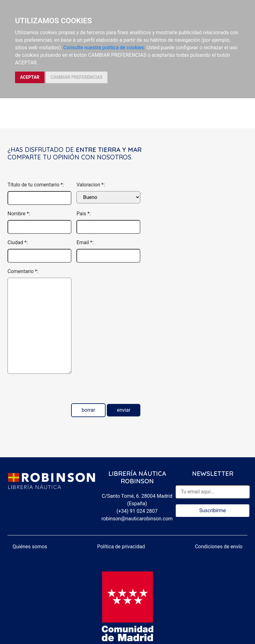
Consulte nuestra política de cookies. (104, 48)
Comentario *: (23, 271)
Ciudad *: (18, 242)
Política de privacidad (121, 547)
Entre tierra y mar (109, 150)
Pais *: (84, 214)
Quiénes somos (30, 547)
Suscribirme (213, 510)
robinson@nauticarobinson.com (137, 519)
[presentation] (55, 391)
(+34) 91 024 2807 (137, 511)
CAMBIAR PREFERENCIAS (77, 77)
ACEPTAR (30, 77)
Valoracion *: (91, 185)
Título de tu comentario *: (36, 185)
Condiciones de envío (219, 547)
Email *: (85, 242)
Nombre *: (19, 214)
